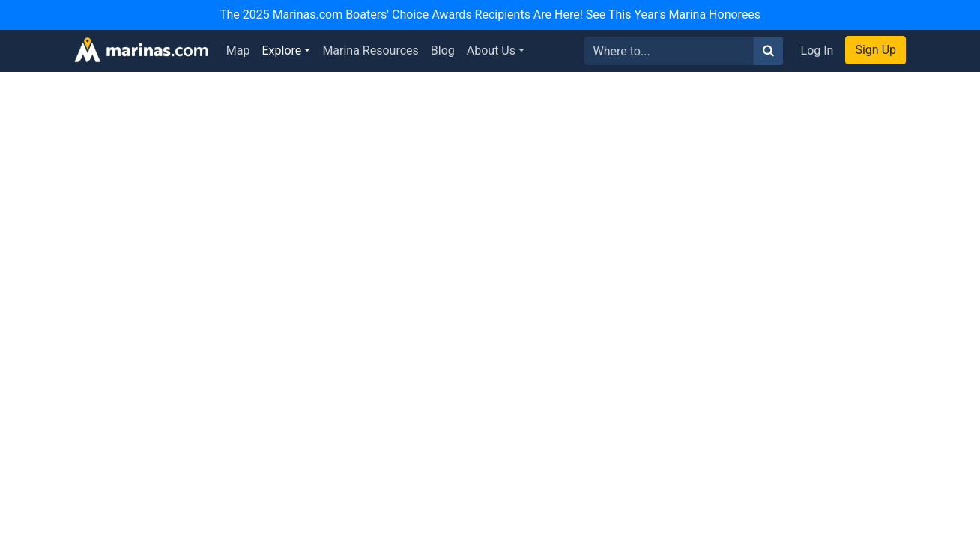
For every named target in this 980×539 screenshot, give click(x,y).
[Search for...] (669, 51)
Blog (443, 51)
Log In (817, 51)
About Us (491, 51)
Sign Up (875, 50)
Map (238, 51)
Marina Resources (370, 51)
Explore (282, 51)
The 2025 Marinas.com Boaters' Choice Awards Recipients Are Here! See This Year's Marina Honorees (490, 15)
